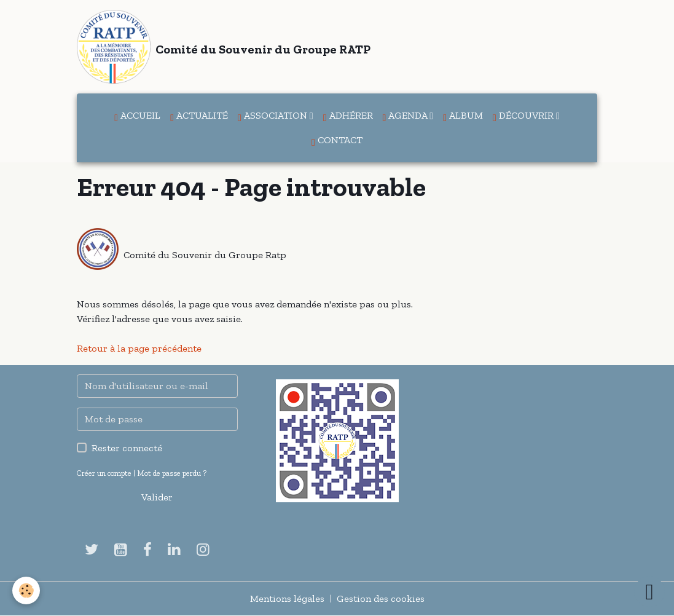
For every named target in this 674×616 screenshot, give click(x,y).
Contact (337, 141)
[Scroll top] (649, 591)
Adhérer (348, 116)
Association (274, 116)
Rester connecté (127, 448)
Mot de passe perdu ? (172, 473)
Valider (157, 497)
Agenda (406, 116)
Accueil (137, 116)
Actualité (199, 116)
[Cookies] (26, 590)
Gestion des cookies (381, 598)
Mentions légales (287, 598)
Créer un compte (104, 473)
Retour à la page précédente (139, 348)
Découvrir (524, 116)
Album (463, 116)
